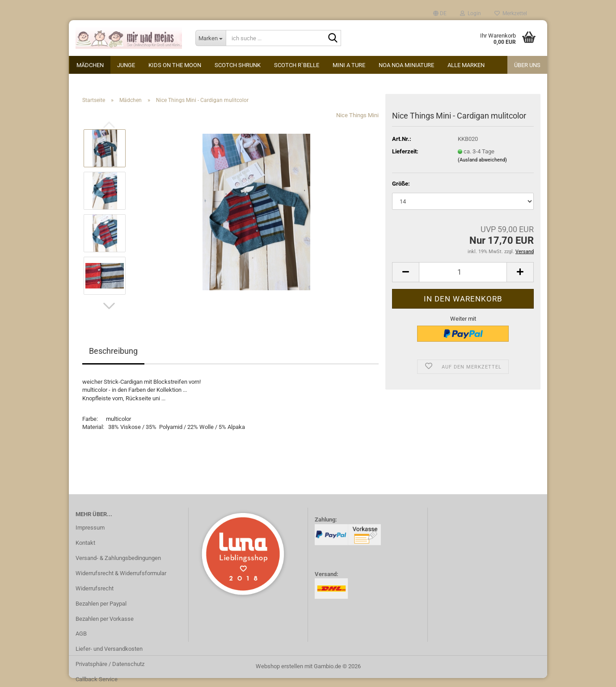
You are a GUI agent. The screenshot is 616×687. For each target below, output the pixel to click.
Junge (126, 65)
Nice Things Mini (357, 115)
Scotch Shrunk (238, 65)
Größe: (401, 184)
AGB (81, 634)
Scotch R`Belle (297, 65)
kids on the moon (175, 65)
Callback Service (97, 679)
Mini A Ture (349, 65)
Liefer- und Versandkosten (109, 649)
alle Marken (466, 65)
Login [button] (470, 13)
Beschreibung (113, 351)
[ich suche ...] (211, 38)
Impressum (90, 528)
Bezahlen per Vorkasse (105, 619)
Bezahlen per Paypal (101, 604)
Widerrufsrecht (95, 588)
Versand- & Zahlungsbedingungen (118, 558)
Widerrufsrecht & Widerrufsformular (121, 573)
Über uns (527, 65)
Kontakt (85, 543)
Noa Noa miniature (406, 65)
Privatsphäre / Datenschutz (110, 664)
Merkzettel (511, 13)
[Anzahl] (463, 272)
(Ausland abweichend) (482, 160)
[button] (440, 13)
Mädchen (90, 65)
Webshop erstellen (279, 666)
